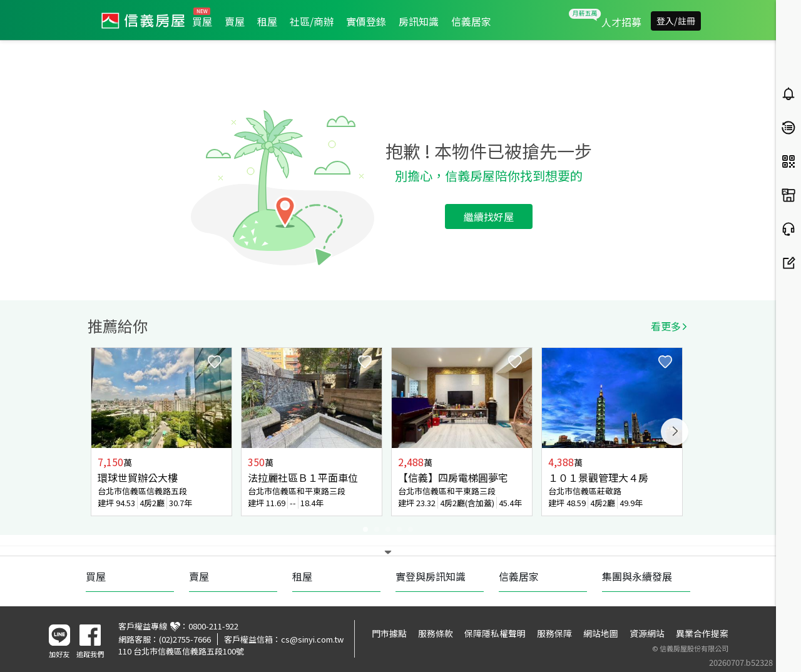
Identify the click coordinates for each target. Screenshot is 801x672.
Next (675, 432)
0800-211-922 (213, 626)
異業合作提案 (702, 633)
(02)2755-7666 (185, 639)
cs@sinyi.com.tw (312, 639)
